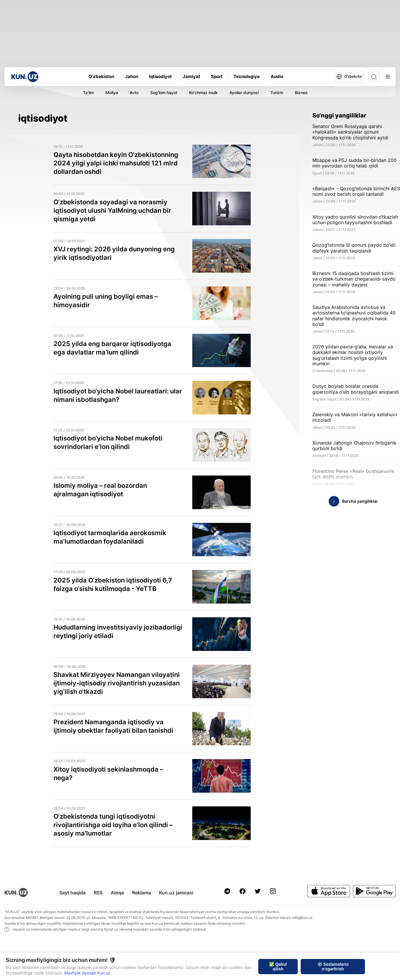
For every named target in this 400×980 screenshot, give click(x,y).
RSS (98, 893)
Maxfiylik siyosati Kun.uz (87, 973)
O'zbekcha (349, 77)
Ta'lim (88, 93)
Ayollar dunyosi (244, 93)
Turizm (277, 93)
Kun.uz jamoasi (176, 893)
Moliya (112, 93)
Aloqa (117, 893)
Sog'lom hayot (164, 93)
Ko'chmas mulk (203, 93)
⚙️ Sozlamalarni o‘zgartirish (333, 967)
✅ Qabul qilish (278, 967)
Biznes (301, 93)
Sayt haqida (72, 893)
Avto (134, 93)
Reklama (141, 893)
